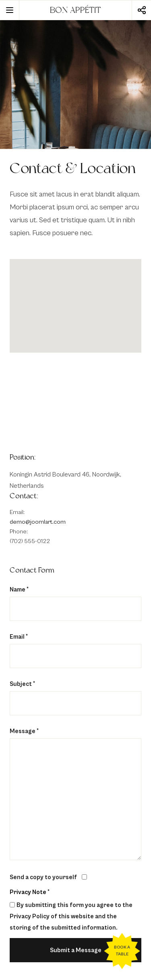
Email (19, 637)
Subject (22, 684)
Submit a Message (76, 950)
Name (19, 590)
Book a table (122, 951)
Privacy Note (28, 892)
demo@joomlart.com (38, 522)
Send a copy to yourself (43, 877)
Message (24, 731)
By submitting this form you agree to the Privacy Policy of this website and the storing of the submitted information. (71, 916)
